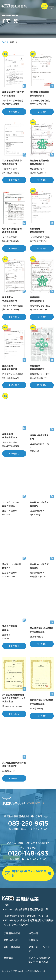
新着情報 (9, 958)
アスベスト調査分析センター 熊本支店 (39, 960)
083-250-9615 (28, 823)
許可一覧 (33, 933)
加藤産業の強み (12, 933)
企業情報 (33, 940)
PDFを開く (14, 112)
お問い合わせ (11, 940)
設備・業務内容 (12, 947)
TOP (4, 42)
